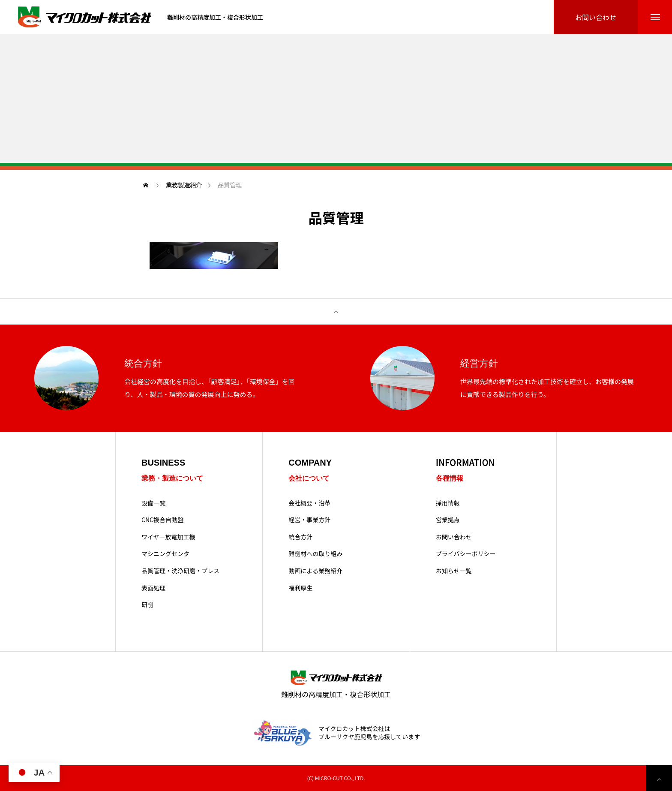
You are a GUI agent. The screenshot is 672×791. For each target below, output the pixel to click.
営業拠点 (448, 520)
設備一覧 (153, 503)
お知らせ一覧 (454, 571)
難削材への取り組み (315, 554)
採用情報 (448, 503)
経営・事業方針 (309, 520)
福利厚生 (300, 588)
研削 (147, 605)
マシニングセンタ (165, 554)
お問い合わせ (454, 537)
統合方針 (300, 537)
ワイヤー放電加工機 (168, 537)
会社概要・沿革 (309, 503)
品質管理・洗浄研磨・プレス (180, 571)
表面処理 (153, 588)
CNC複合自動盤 (162, 520)
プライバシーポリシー (466, 554)
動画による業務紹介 (315, 571)
